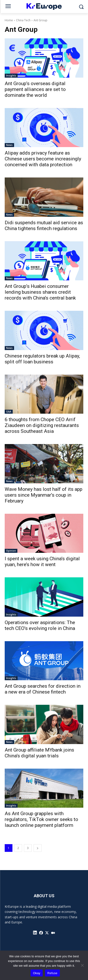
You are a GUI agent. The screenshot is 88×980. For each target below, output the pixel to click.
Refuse (52, 973)
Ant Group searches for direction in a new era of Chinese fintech (43, 689)
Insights (11, 76)
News (9, 145)
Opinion (11, 551)
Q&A (9, 412)
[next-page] (38, 848)
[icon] (35, 933)
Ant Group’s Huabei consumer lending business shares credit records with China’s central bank (40, 292)
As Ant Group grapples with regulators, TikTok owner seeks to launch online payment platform (41, 819)
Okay (36, 973)
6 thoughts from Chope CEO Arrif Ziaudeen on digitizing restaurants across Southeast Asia (42, 425)
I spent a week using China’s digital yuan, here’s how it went (42, 562)
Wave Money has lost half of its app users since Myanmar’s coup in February (44, 495)
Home (9, 20)
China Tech (23, 20)
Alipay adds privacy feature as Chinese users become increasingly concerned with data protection (43, 159)
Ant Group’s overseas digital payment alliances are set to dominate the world (35, 89)
